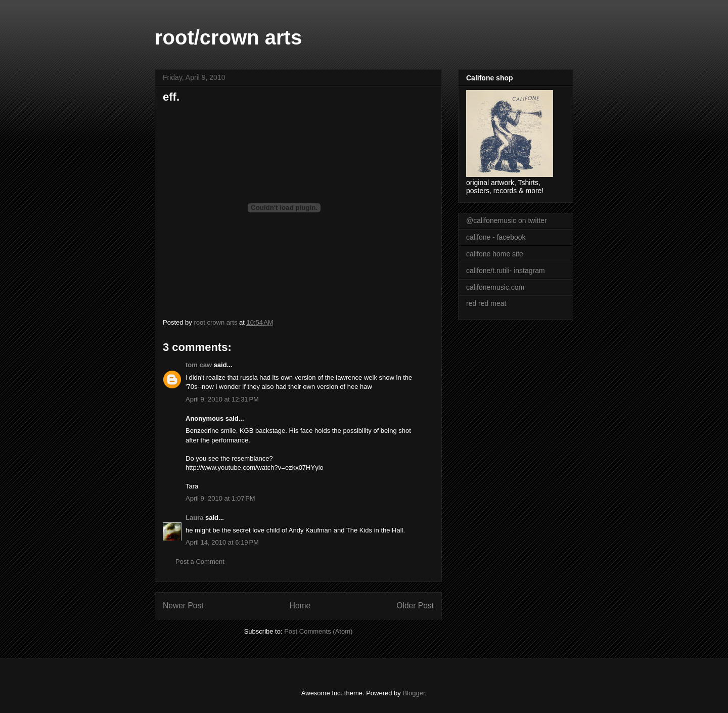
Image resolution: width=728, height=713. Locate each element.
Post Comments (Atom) (318, 631)
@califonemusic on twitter (507, 220)
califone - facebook (496, 237)
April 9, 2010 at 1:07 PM (220, 498)
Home (300, 606)
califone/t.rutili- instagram (506, 271)
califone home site (495, 254)
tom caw (199, 365)
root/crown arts (228, 37)
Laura (194, 518)
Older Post (415, 606)
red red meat (486, 303)
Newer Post (183, 606)
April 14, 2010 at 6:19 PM (222, 542)
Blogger (414, 693)
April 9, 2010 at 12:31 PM (222, 399)
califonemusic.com (495, 287)
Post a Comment (200, 562)
